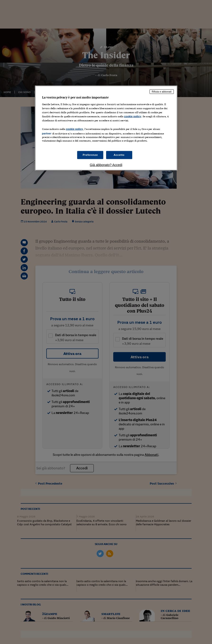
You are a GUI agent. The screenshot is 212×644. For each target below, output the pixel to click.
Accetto (119, 155)
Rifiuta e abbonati (162, 92)
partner (47, 133)
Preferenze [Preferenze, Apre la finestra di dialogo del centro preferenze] (90, 155)
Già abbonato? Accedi (106, 165)
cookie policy (133, 116)
